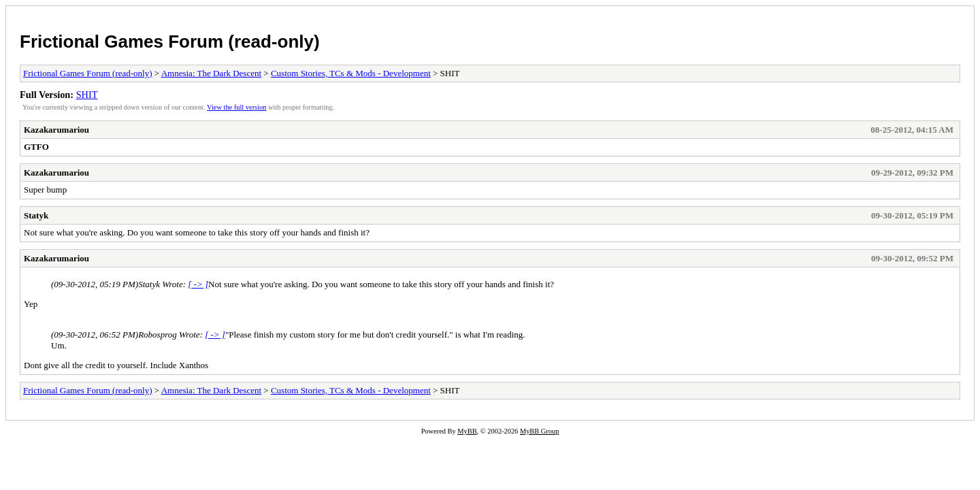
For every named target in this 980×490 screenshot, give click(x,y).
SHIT (87, 95)
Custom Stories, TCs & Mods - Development (351, 73)
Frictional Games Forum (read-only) (170, 42)
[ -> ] (198, 284)
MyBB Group (539, 431)
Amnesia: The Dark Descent (211, 73)
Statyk (36, 215)
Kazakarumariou (56, 130)
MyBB (467, 431)
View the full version (236, 107)
